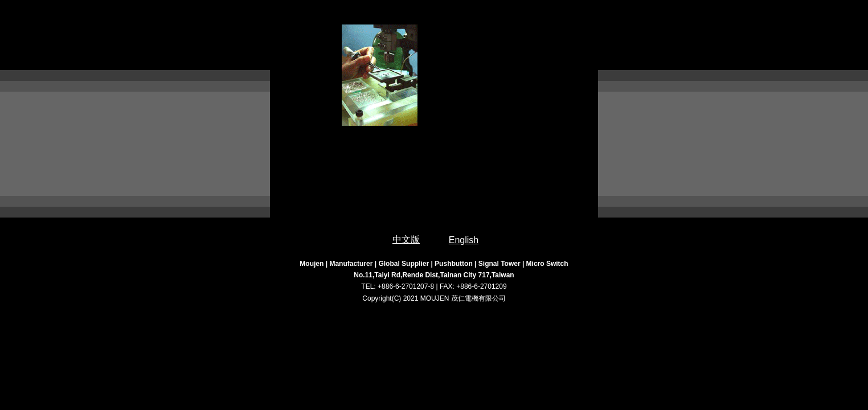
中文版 (406, 239)
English (464, 240)
